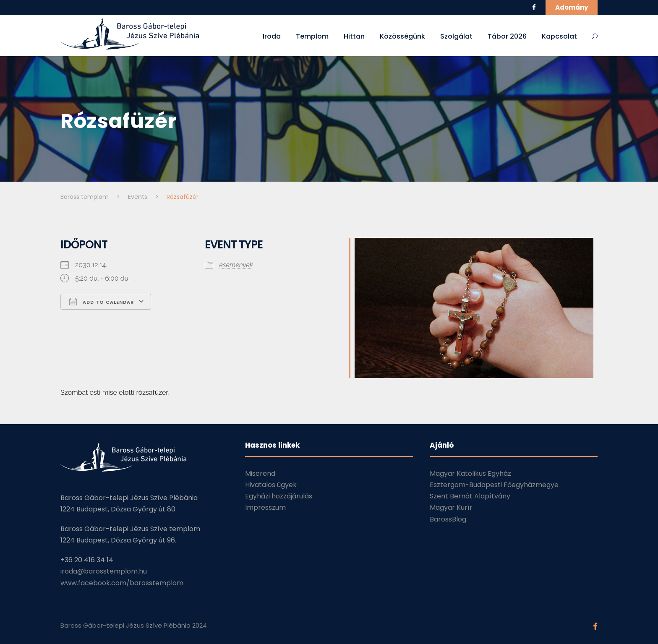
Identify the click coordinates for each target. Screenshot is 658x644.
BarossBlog (448, 519)
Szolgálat (456, 36)
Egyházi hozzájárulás (279, 496)
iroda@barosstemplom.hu (104, 571)
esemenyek (236, 265)
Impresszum (265, 507)
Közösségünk (402, 36)
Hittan (354, 36)
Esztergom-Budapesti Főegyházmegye (494, 485)
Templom (312, 36)
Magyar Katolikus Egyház (470, 473)
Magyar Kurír (451, 507)
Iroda (272, 36)
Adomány (572, 7)
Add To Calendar (102, 302)
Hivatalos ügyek (271, 485)
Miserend (260, 473)
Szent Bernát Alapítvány (470, 496)
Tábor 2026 (507, 36)
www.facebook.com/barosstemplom (122, 583)
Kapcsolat (559, 36)
